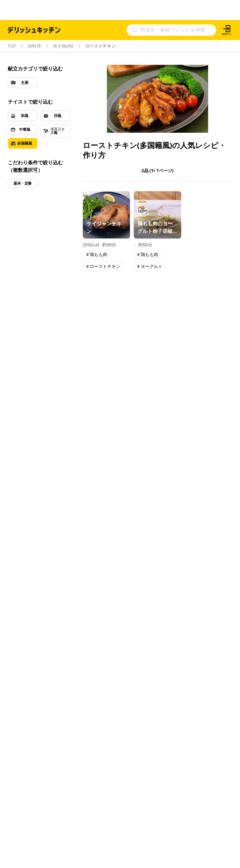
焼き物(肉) (63, 46)
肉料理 (34, 46)
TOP (12, 46)
